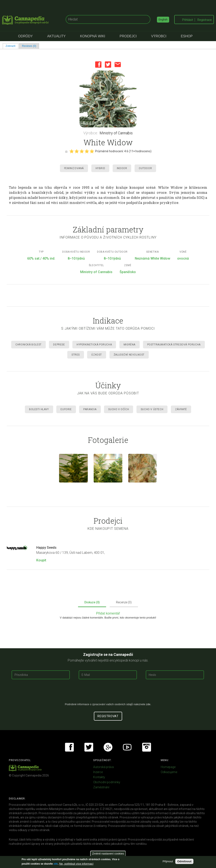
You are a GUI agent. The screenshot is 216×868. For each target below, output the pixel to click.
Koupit (41, 560)
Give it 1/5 (72, 151)
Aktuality (56, 36)
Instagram (147, 747)
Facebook (98, 65)
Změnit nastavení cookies (108, 854)
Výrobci (159, 36)
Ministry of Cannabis (116, 133)
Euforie (66, 409)
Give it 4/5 (87, 151)
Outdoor (145, 168)
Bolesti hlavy (39, 409)
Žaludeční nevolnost (129, 355)
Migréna (130, 345)
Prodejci (128, 36)
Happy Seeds (46, 548)
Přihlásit (188, 20)
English (163, 20)
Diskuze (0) (92, 602)
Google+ (108, 747)
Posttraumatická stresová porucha (174, 345)
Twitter (108, 65)
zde (56, 864)
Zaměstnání (101, 787)
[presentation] (108, 693)
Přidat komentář (108, 613)
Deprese (59, 345)
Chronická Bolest (28, 345)
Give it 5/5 (92, 151)
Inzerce (98, 772)
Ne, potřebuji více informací (76, 864)
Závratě (181, 409)
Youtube (127, 747)
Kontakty (99, 777)
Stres (76, 355)
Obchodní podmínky (107, 782)
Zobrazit (12, 46)
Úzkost (97, 355)
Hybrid (100, 168)
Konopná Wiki (92, 36)
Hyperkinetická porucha (94, 345)
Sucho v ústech (152, 409)
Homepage (168, 767)
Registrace (205, 20)
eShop (187, 36)
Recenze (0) (124, 602)
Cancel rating (66, 151)
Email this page (118, 65)
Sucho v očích (119, 409)
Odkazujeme (169, 772)
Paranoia (90, 409)
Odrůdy (25, 36)
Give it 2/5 (77, 151)
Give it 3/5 (82, 151)
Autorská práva (103, 767)
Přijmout (168, 861)
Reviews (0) (29, 46)
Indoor (122, 168)
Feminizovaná (74, 168)
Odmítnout (184, 861)
